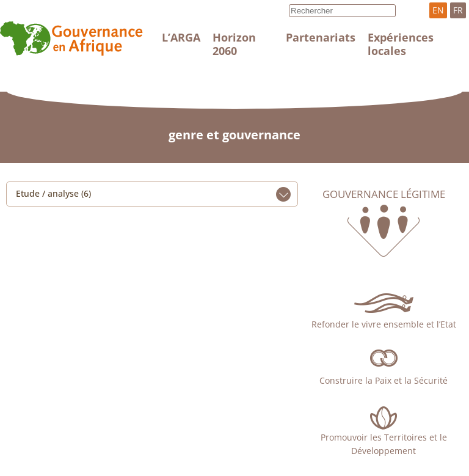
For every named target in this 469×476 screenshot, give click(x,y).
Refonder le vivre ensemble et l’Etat (384, 324)
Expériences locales (401, 44)
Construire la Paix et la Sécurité (384, 380)
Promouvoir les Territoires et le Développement (384, 444)
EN (438, 10)
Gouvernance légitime (384, 194)
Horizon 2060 (234, 44)
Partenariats (321, 37)
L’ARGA (181, 37)
